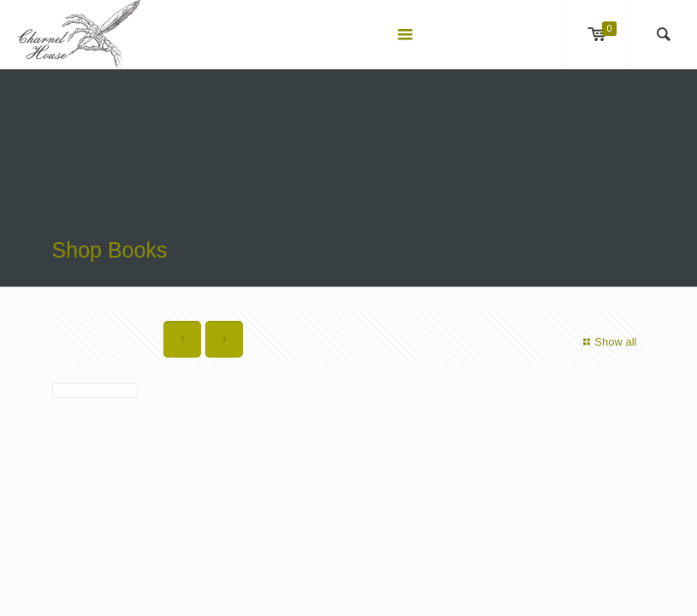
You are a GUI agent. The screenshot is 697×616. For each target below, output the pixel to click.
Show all (608, 342)
